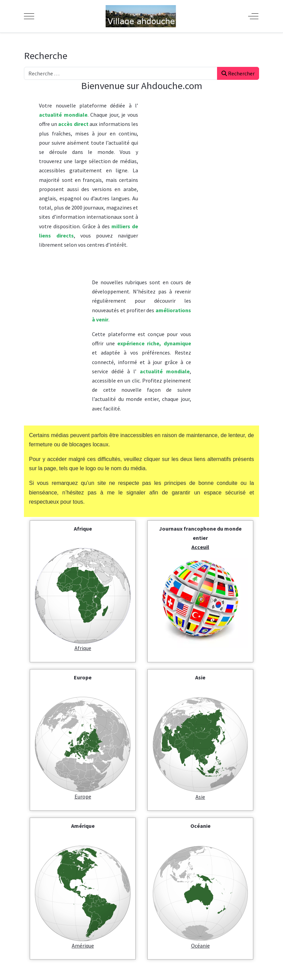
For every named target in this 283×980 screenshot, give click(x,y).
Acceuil (200, 547)
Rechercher (238, 73)
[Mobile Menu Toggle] (29, 16)
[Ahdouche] (141, 16)
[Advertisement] (206, 183)
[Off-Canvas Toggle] (253, 16)
